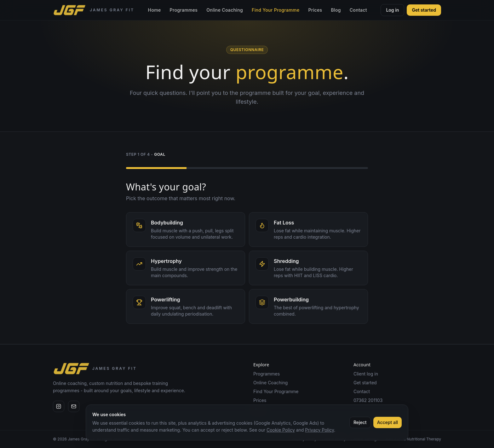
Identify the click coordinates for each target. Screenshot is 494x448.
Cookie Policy (281, 430)
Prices (315, 10)
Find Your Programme (276, 10)
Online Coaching (225, 10)
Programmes (184, 10)
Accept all (388, 422)
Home (155, 10)
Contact (358, 10)
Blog (336, 10)
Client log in (366, 374)
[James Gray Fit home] (94, 10)
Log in (392, 10)
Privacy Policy (319, 430)
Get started (424, 10)
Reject (360, 422)
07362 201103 (368, 400)
